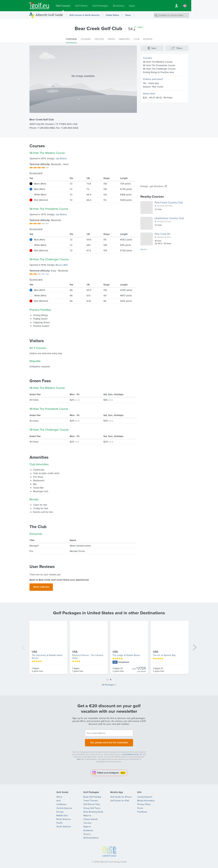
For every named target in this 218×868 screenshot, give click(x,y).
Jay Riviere (61, 159)
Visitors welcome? (153, 79)
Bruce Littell (62, 265)
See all (143, 250)
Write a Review (41, 586)
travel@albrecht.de (131, 752)
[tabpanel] (109, 648)
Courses (147, 58)
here (79, 757)
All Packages (108, 684)
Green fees (149, 94)
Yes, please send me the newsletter (109, 741)
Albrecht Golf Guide (49, 15)
